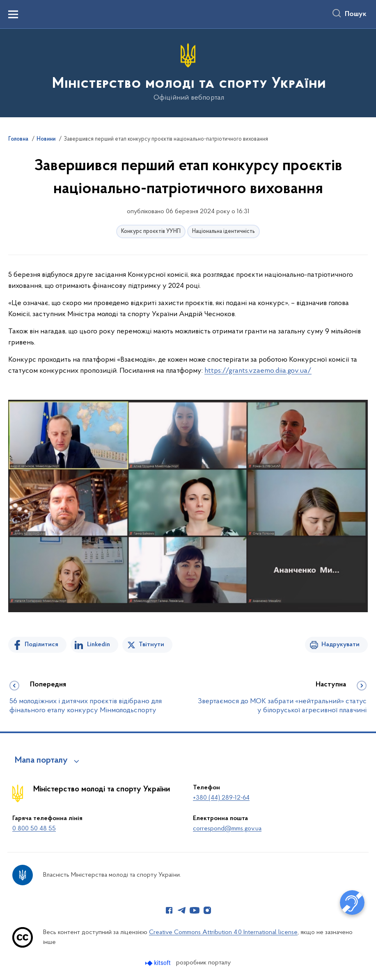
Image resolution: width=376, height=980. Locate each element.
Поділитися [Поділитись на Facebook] (41, 645)
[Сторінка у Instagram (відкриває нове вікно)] (207, 910)
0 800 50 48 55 (34, 829)
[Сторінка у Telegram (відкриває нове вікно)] (182, 910)
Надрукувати (340, 645)
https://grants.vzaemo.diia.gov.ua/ (258, 371)
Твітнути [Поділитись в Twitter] (151, 645)
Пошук (356, 14)
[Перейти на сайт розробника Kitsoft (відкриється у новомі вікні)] (159, 963)
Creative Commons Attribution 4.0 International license (223, 932)
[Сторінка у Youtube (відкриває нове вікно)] (195, 910)
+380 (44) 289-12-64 (221, 798)
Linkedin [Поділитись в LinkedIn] (99, 645)
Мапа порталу (41, 761)
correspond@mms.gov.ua (227, 829)
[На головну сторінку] (188, 72)
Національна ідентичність (224, 231)
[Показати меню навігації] (13, 14)
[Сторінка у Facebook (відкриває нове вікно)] (169, 910)
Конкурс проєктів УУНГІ (151, 231)
